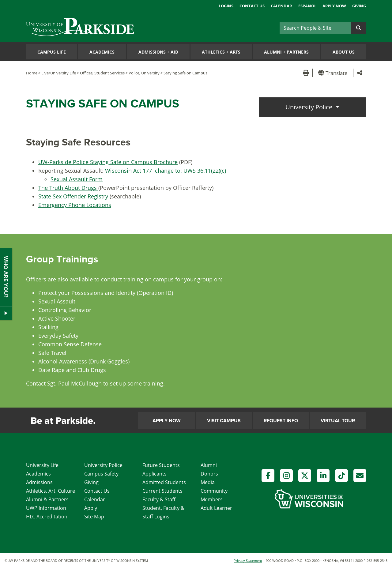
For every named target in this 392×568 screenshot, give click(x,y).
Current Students (162, 491)
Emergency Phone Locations (75, 205)
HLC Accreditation (47, 517)
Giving (359, 6)
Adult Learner (216, 508)
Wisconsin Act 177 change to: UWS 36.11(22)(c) (166, 171)
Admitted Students (164, 482)
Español (307, 6)
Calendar (281, 6)
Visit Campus (224, 421)
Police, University (144, 73)
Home (32, 73)
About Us (344, 52)
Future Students (161, 465)
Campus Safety (101, 474)
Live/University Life (59, 73)
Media (208, 482)
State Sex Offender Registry (73, 196)
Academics (102, 52)
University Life (42, 465)
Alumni (209, 465)
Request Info (281, 421)
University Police (310, 107)
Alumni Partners (286, 52)
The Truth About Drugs (68, 188)
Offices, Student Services (102, 73)
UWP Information (46, 508)
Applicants (155, 474)
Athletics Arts (221, 52)
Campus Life (52, 52)
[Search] (315, 28)
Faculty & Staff (159, 499)
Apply (91, 508)
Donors (209, 474)
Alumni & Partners (47, 499)
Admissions (39, 482)
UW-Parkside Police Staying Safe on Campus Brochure (108, 162)
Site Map (94, 517)
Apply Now (334, 6)
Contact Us (252, 6)
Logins (226, 6)
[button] (334, 73)
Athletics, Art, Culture (51, 491)
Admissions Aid (158, 52)
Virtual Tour (338, 421)
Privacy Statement (248, 560)
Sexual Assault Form (77, 179)
